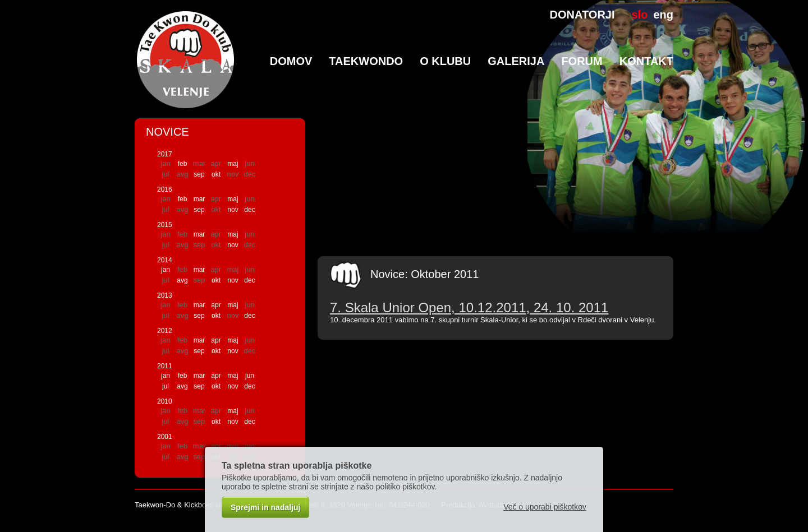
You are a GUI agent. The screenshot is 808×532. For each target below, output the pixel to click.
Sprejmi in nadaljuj (265, 507)
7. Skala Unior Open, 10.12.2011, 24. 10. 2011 (469, 307)
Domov (291, 61)
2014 (165, 260)
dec (249, 210)
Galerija (516, 61)
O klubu (445, 61)
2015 (165, 225)
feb (183, 164)
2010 (165, 401)
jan (166, 270)
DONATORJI (582, 15)
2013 (165, 295)
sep (199, 174)
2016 (165, 189)
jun (250, 376)
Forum (582, 61)
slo (640, 15)
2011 (165, 366)
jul (166, 386)
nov (233, 210)
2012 (165, 331)
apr (216, 305)
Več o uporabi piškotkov (545, 507)
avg (182, 280)
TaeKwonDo (366, 61)
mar (199, 199)
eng (663, 15)
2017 (165, 154)
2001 (165, 437)
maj (233, 164)
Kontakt (646, 61)
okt (216, 174)
